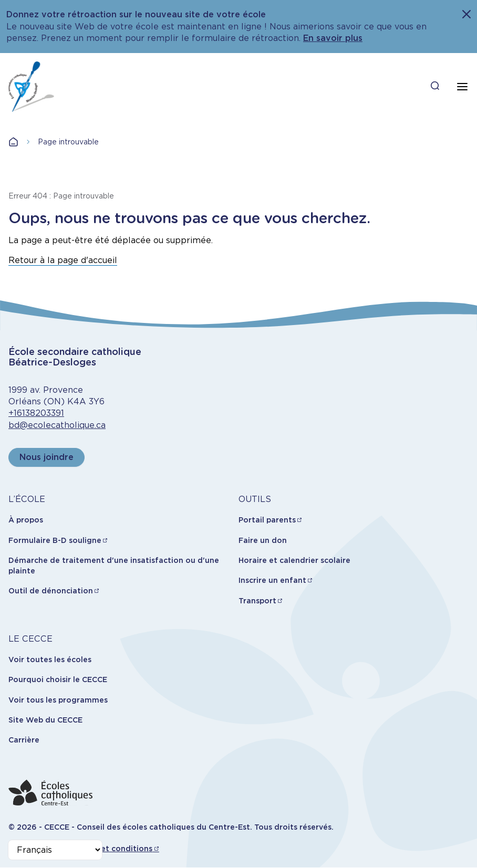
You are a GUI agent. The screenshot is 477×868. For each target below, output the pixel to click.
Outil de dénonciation (51, 591)
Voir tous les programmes (58, 700)
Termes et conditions (112, 849)
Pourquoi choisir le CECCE (58, 679)
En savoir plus (333, 38)
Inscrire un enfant (272, 580)
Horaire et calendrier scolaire (294, 560)
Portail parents (267, 520)
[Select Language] (55, 850)
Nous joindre (46, 457)
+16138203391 (36, 413)
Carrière (24, 740)
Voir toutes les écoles (50, 660)
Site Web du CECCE (45, 720)
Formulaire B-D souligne (55, 540)
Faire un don (263, 540)
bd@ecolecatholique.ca (57, 425)
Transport (257, 601)
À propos (26, 520)
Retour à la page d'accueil (63, 260)
